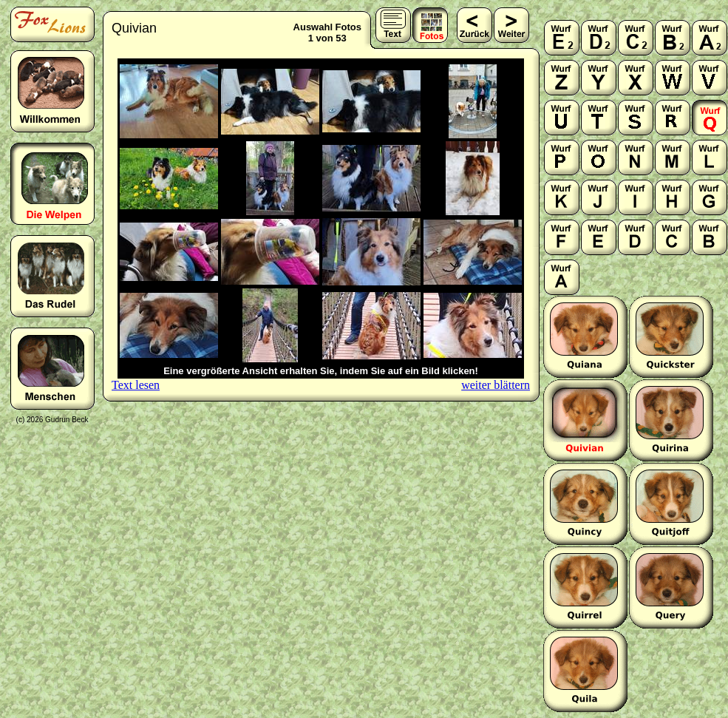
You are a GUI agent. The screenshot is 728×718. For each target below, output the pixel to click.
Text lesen (136, 385)
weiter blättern (496, 385)
